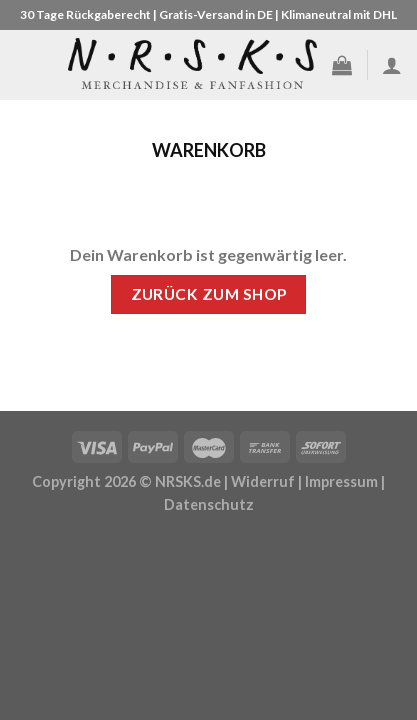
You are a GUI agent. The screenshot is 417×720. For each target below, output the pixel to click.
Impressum (341, 481)
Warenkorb (209, 150)
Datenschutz (209, 504)
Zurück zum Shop (209, 294)
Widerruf (263, 481)
